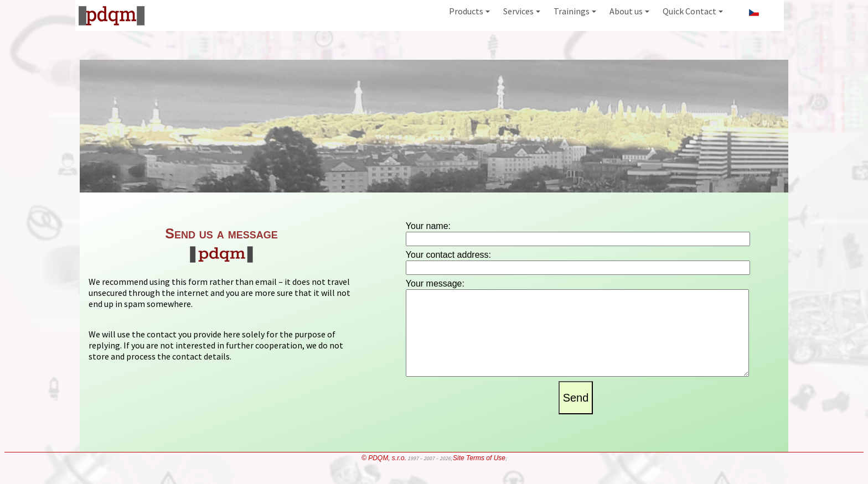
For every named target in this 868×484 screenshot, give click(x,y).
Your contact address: (448, 255)
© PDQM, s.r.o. (384, 476)
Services (522, 11)
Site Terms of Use (479, 476)
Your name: (428, 226)
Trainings (575, 11)
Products (469, 11)
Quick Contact (693, 11)
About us (629, 11)
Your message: (435, 283)
